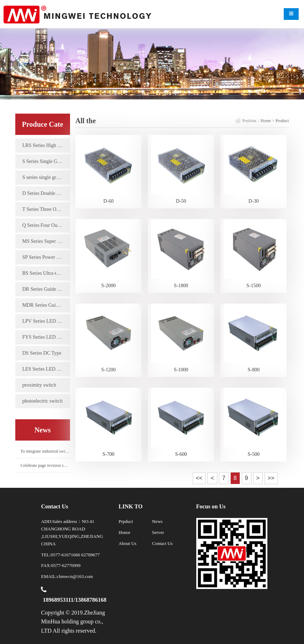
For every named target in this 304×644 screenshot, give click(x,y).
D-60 (109, 201)
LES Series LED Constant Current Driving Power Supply (46, 369)
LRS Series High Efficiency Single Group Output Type (46, 145)
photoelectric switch (42, 401)
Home (266, 121)
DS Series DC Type (42, 353)
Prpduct (126, 521)
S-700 (108, 454)
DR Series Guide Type (45, 289)
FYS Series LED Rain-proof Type (46, 337)
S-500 (253, 454)
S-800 (253, 370)
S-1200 (108, 370)
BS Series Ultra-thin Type (46, 273)
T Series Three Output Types (46, 209)
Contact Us (162, 543)
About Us (127, 543)
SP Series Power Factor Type (46, 257)
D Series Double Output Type (46, 193)
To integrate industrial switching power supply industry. (45, 451)
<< (199, 478)
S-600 (181, 454)
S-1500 (254, 286)
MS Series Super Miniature (46, 241)
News (157, 521)
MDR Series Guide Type (46, 305)
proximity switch (39, 385)
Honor (124, 532)
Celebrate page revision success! (45, 465)
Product (282, 121)
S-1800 (181, 286)
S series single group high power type (46, 177)
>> (271, 478)
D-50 (181, 201)
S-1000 (181, 370)
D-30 (254, 201)
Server (158, 532)
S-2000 (108, 286)
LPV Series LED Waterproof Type (46, 321)
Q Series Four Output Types (46, 225)
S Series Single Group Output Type (46, 161)
